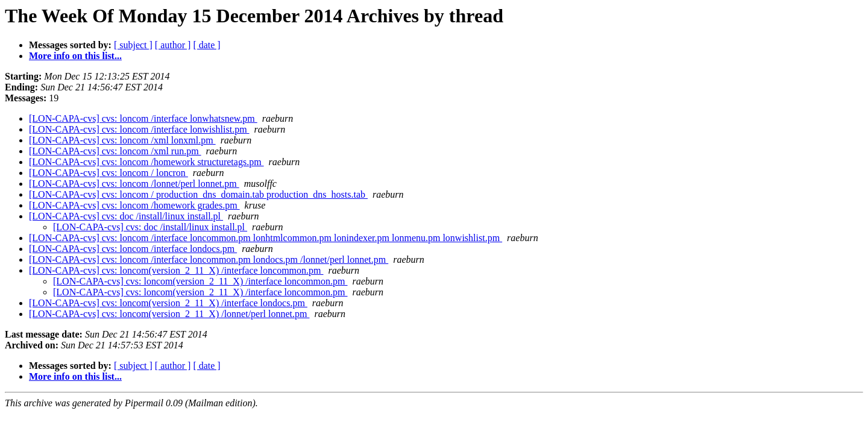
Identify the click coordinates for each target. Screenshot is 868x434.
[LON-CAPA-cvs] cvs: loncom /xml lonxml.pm (122, 140)
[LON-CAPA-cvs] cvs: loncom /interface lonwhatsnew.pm (143, 118)
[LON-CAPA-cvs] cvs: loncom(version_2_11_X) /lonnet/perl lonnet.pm (169, 314)
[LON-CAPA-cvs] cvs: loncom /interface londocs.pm (133, 249)
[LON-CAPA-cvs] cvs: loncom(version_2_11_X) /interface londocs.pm (168, 303)
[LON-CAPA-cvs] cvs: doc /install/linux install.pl (126, 216)
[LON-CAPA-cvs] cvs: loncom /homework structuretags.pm (146, 162)
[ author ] (173, 45)
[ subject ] (133, 45)
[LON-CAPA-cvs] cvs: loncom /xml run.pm (115, 151)
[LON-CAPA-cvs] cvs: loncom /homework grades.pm (134, 205)
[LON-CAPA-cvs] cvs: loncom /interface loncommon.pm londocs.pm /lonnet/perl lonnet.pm (209, 259)
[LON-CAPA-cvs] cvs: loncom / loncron (108, 173)
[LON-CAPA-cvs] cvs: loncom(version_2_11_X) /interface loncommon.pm (176, 270)
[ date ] (206, 45)
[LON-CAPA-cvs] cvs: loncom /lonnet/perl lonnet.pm (134, 184)
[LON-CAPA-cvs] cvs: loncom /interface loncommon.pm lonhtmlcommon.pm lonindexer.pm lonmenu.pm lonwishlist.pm (266, 238)
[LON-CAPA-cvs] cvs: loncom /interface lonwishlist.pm (139, 129)
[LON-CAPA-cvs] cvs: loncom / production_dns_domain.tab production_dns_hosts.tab (198, 194)
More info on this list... (75, 56)
